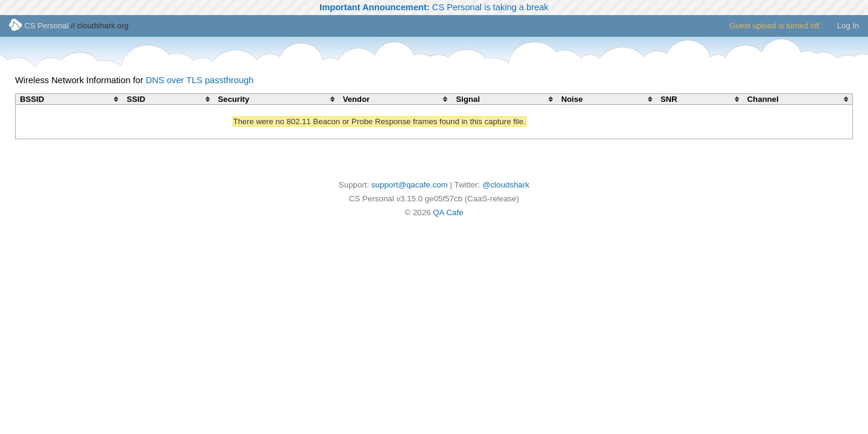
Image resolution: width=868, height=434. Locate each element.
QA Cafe (448, 212)
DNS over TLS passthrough (200, 80)
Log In (848, 26)
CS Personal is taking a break (434, 7)
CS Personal (39, 26)
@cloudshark (506, 185)
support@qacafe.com (410, 185)
